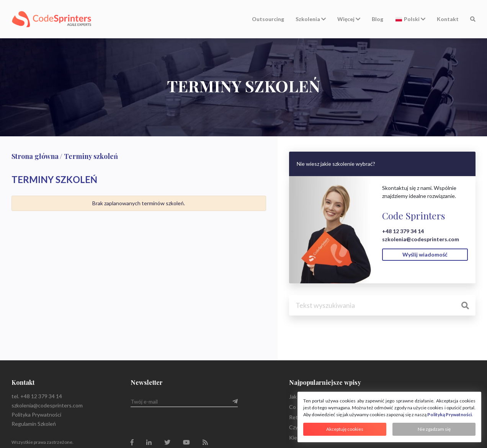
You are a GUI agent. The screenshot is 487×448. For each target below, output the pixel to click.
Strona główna (35, 156)
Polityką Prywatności (449, 414)
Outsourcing (268, 19)
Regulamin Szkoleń (34, 424)
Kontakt (448, 19)
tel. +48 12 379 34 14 (37, 396)
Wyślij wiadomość (425, 254)
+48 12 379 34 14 (403, 231)
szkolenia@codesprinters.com (421, 239)
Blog (378, 19)
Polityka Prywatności (36, 414)
